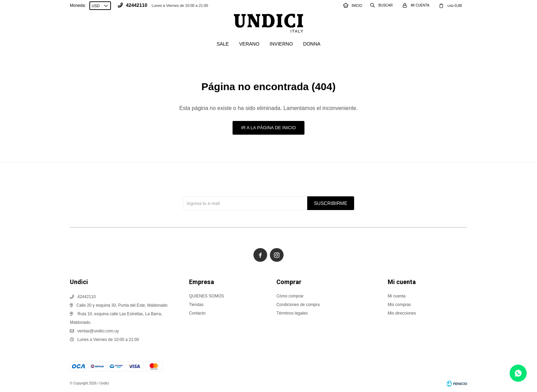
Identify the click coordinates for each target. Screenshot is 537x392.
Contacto (197, 313)
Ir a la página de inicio (268, 128)
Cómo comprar (290, 296)
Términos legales (292, 313)
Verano (249, 44)
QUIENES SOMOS (207, 296)
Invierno (281, 44)
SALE (223, 44)
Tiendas (196, 305)
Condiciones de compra (298, 305)
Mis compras (399, 305)
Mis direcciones (402, 313)
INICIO (353, 6)
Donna (312, 44)
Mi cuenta (397, 296)
